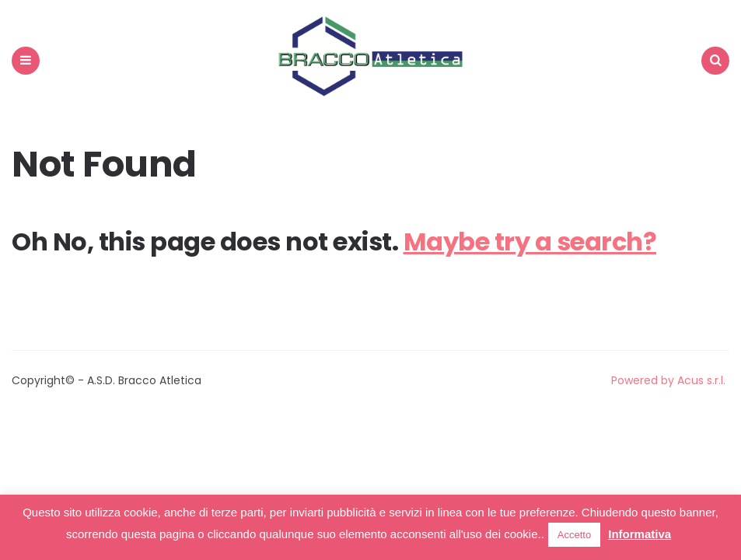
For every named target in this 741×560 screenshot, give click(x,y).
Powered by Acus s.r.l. (668, 380)
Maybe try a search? (530, 241)
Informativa (640, 534)
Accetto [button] (574, 535)
